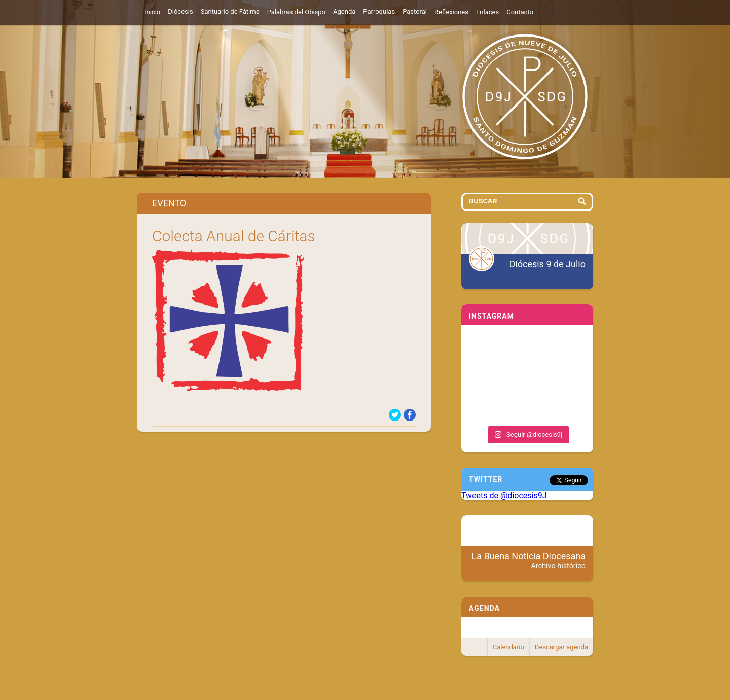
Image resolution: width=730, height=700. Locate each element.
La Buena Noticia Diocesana (529, 561)
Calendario (508, 647)
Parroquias (379, 11)
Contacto (520, 12)
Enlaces (487, 12)
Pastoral (415, 11)
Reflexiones (451, 12)
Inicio (152, 12)
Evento (169, 203)
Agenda (344, 11)
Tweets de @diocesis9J (504, 495)
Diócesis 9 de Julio (547, 264)
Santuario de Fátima (230, 11)
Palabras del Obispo (296, 12)
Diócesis (180, 11)
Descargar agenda (561, 647)
